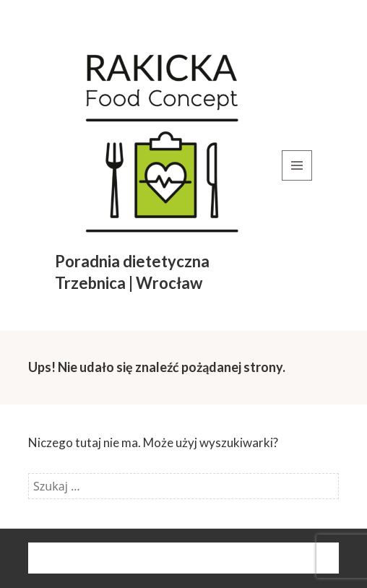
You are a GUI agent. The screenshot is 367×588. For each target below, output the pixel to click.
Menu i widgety (297, 180)
